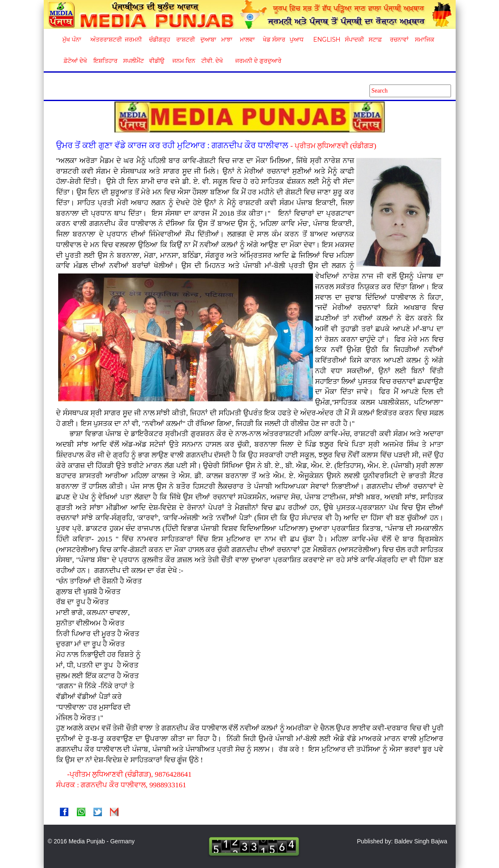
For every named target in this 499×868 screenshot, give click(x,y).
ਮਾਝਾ (227, 39)
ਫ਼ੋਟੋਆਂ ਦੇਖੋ (75, 61)
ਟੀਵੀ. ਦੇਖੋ (212, 61)
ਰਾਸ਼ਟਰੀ (186, 39)
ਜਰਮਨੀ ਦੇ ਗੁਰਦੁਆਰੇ (255, 61)
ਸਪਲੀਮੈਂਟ (133, 61)
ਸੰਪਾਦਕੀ (354, 39)
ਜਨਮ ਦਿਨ (183, 61)
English (326, 39)
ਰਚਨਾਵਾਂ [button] (399, 39)
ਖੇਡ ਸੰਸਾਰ (274, 39)
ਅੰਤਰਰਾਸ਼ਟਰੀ (105, 39)
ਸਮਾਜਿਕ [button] (425, 39)
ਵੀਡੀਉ (157, 61)
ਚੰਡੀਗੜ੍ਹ (159, 39)
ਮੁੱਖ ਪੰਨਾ (72, 39)
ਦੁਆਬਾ (208, 39)
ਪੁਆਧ (297, 39)
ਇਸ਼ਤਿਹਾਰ (105, 61)
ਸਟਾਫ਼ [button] (375, 39)
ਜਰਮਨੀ (133, 39)
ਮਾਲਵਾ (247, 39)
